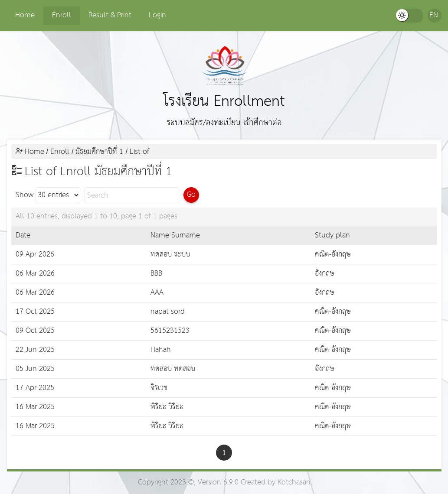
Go (191, 195)
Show (48, 195)
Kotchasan (294, 483)
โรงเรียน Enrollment (224, 80)
